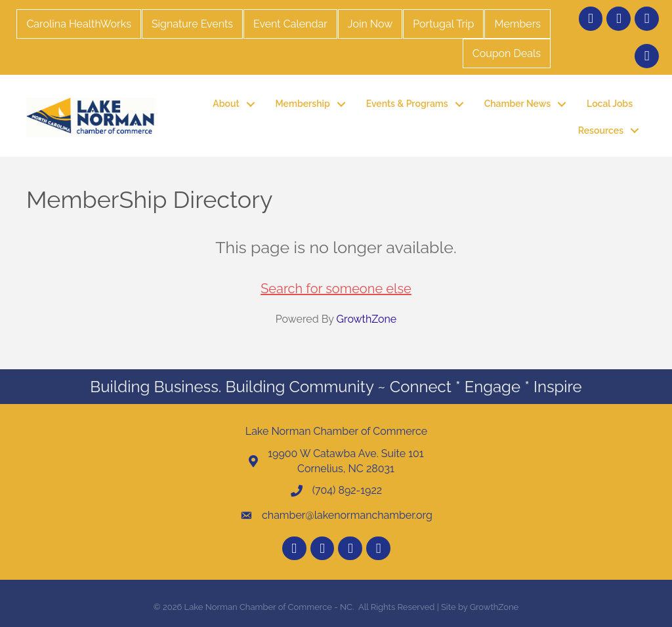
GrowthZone (367, 319)
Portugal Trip (443, 24)
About (226, 104)
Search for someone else (336, 289)
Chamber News (517, 104)
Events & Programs (407, 104)
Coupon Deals (507, 53)
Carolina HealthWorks (78, 24)
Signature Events (192, 24)
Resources (601, 131)
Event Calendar (290, 24)
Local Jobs (610, 104)
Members (517, 24)
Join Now (370, 24)
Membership (303, 104)
